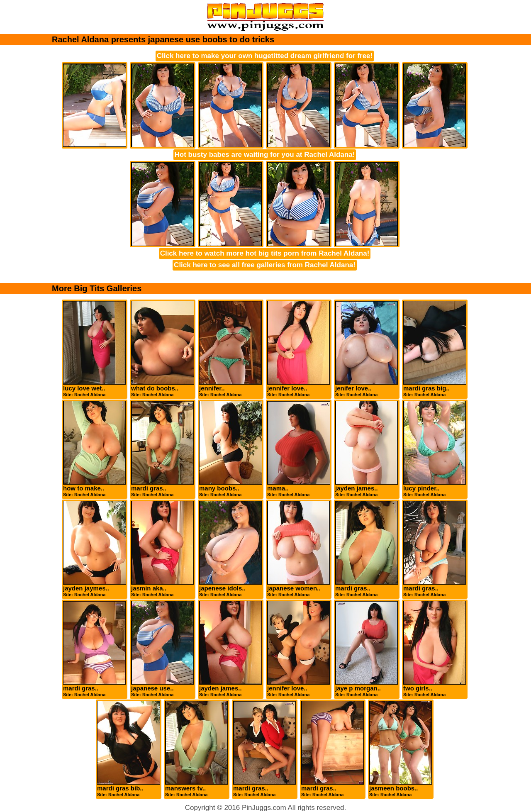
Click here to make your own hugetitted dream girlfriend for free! (265, 56)
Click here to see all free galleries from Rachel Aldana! (265, 265)
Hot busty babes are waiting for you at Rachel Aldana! (265, 155)
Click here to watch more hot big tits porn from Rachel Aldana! (265, 253)
